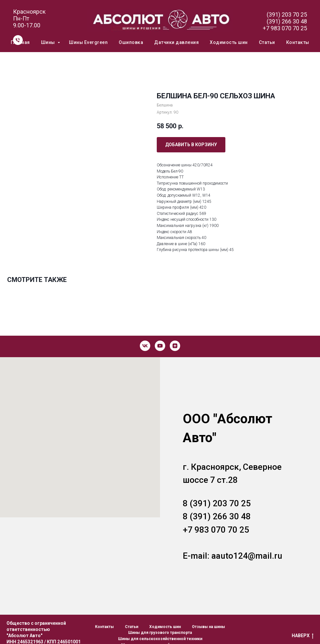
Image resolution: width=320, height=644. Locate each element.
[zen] (175, 346)
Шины (49, 42)
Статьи (267, 42)
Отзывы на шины (208, 627)
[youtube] (160, 346)
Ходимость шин (229, 42)
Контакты (298, 42)
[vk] (145, 346)
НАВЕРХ (303, 636)
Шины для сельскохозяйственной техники (160, 639)
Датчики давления (176, 42)
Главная (20, 42)
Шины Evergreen (88, 42)
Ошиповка (131, 42)
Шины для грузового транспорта (160, 633)
